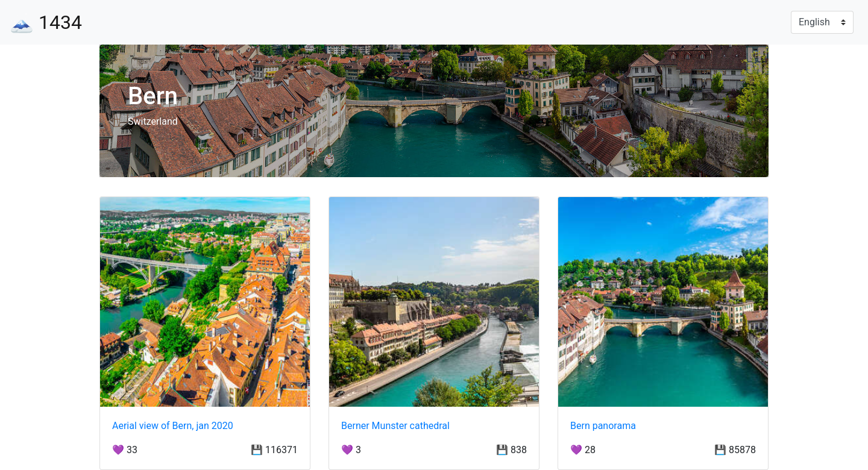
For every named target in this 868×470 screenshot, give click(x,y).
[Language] (822, 22)
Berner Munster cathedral (395, 426)
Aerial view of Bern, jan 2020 (173, 426)
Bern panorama (603, 426)
